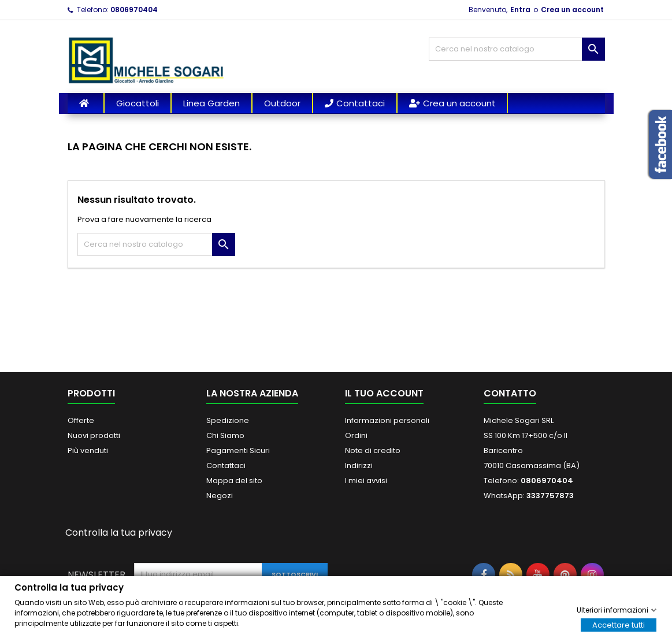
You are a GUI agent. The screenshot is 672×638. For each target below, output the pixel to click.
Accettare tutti (619, 624)
